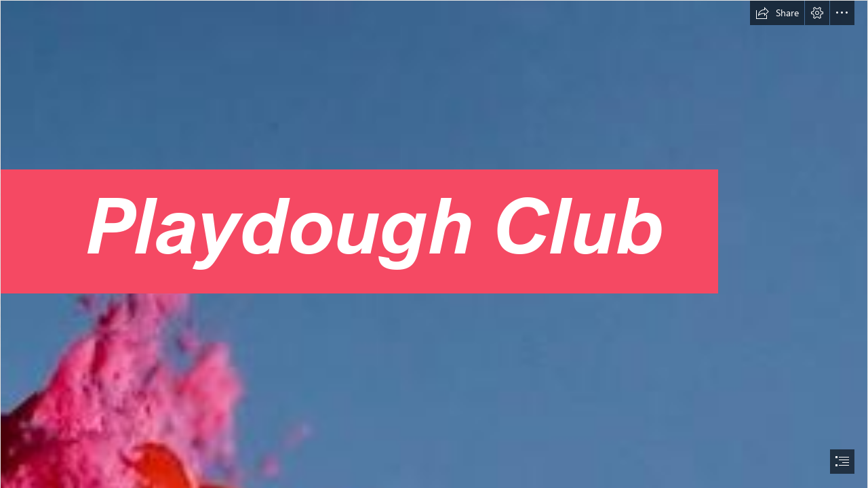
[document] (434, 244)
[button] (777, 13)
